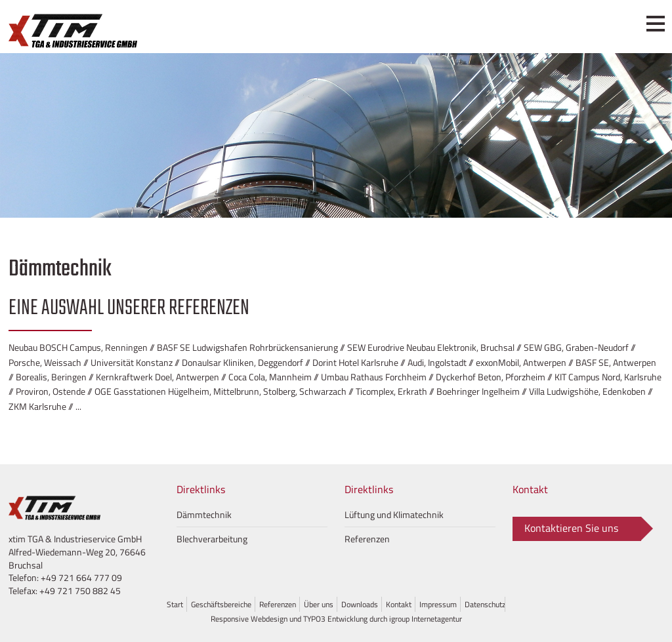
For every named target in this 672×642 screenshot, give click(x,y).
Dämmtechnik (204, 514)
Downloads (360, 604)
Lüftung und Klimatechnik (394, 514)
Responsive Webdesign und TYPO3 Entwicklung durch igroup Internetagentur (336, 619)
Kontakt (399, 604)
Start (175, 604)
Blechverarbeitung (212, 539)
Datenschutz (485, 604)
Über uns (319, 604)
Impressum (438, 604)
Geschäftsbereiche (221, 604)
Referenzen (367, 539)
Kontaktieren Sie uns (571, 528)
